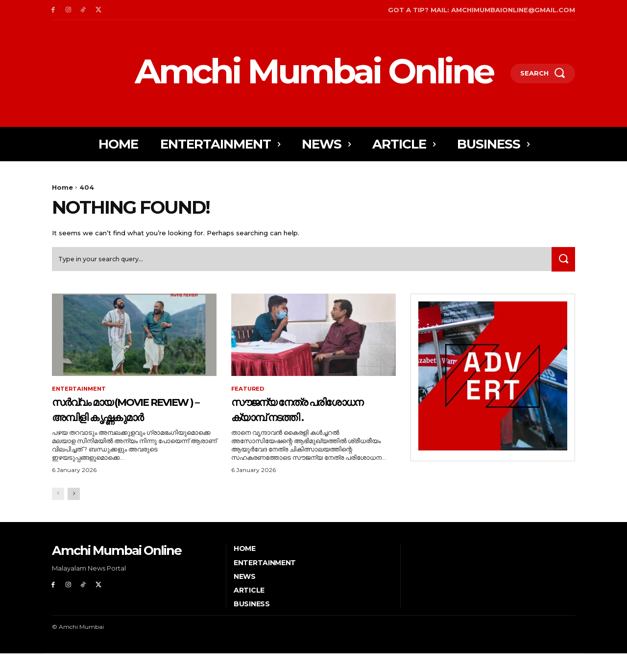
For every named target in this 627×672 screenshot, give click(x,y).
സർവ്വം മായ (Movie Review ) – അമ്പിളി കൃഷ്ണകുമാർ (119, 420)
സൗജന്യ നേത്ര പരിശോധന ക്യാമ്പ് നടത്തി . (293, 420)
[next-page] (74, 512)
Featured (249, 392)
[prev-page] (58, 512)
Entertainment (80, 392)
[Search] (562, 262)
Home (62, 187)
